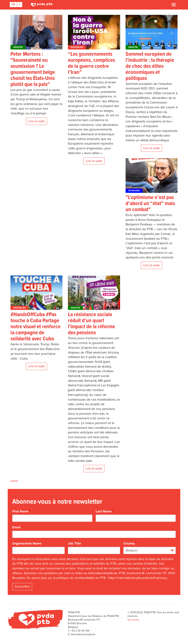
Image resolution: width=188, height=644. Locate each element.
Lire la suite (36, 121)
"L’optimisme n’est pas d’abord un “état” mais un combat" (150, 204)
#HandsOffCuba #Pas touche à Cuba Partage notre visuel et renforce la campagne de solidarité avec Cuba (35, 327)
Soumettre (22, 586)
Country (129, 543)
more (14, 481)
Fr (13, 4)
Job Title (74, 543)
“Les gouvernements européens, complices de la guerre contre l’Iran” (91, 63)
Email (17, 527)
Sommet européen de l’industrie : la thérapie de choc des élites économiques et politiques (150, 66)
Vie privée (133, 620)
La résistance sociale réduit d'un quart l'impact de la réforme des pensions (91, 324)
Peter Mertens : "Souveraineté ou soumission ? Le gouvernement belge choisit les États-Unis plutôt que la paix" (33, 69)
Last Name (104, 511)
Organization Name (27, 543)
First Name (20, 511)
